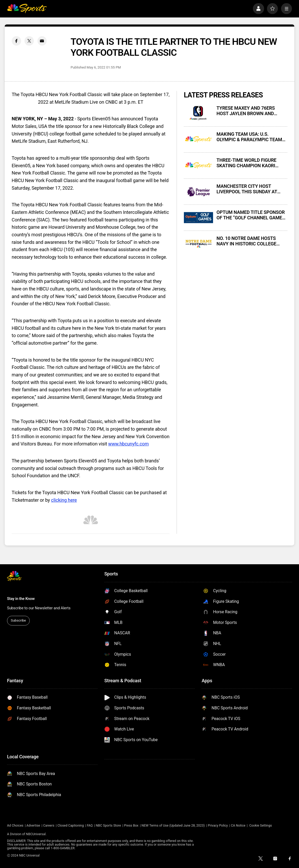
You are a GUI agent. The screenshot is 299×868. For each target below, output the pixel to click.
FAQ (90, 826)
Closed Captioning (70, 826)
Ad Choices (15, 826)
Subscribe (18, 620)
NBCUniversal (36, 834)
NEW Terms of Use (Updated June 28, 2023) (173, 826)
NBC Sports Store (108, 826)
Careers (49, 826)
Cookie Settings (261, 826)
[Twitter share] (29, 41)
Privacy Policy (218, 826)
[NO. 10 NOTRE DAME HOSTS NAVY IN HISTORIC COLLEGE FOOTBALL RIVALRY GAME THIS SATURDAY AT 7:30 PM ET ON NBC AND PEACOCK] (198, 244)
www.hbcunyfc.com (128, 444)
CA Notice (238, 826)
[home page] (27, 9)
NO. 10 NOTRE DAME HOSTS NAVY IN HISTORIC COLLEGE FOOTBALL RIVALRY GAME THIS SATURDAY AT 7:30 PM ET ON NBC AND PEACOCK (250, 241)
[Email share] (42, 41)
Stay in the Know (21, 599)
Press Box (131, 826)
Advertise (33, 826)
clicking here (64, 500)
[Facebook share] (16, 41)
